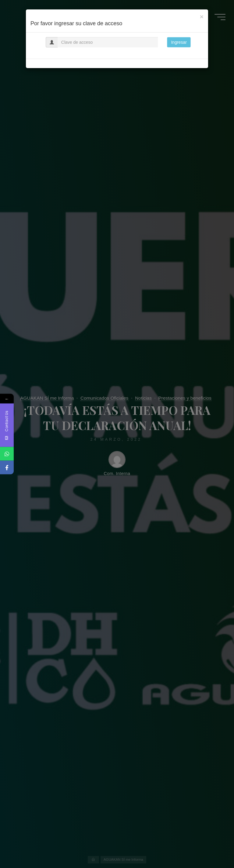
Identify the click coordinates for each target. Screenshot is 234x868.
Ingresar (179, 42)
